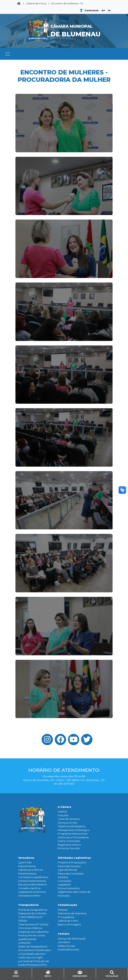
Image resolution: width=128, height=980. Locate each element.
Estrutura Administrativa (32, 884)
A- (110, 10)
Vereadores (26, 858)
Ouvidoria (64, 942)
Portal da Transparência (33, 910)
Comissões (64, 881)
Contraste (92, 10)
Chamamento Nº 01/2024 (33, 924)
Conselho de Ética (29, 888)
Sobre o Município (69, 841)
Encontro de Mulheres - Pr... (68, 3)
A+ (103, 10)
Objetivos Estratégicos (72, 826)
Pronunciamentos (69, 888)
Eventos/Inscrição (69, 949)
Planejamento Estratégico (74, 830)
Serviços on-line (68, 823)
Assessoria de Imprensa (72, 913)
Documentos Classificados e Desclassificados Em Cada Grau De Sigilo (35, 954)
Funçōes (63, 815)
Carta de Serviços (69, 819)
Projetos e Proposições (72, 862)
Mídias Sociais (66, 946)
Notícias (63, 910)
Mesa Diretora (27, 866)
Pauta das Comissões (71, 874)
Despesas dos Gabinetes (33, 932)
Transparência (28, 905)
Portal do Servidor (69, 848)
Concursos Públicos (30, 928)
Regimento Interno (69, 845)
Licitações (24, 943)
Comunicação (67, 905)
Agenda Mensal (67, 870)
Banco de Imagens (69, 924)
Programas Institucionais (73, 834)
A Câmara (64, 807)
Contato (64, 934)
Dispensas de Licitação (32, 913)
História (62, 812)
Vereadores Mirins (29, 896)
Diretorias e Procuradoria (73, 837)
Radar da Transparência (33, 946)
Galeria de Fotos (36, 3)
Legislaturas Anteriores (32, 892)
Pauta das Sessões (69, 866)
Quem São (25, 862)
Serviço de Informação (72, 939)
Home (20, 4)
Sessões (63, 877)
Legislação (64, 884)
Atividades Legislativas (74, 858)
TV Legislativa (66, 917)
